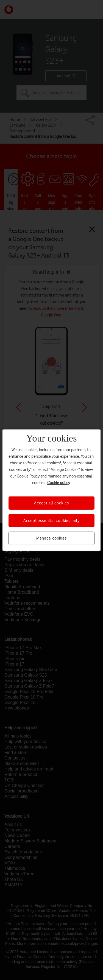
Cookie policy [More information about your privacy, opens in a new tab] (59, 482)
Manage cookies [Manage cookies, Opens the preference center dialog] (51, 538)
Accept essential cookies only (51, 521)
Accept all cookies (51, 503)
